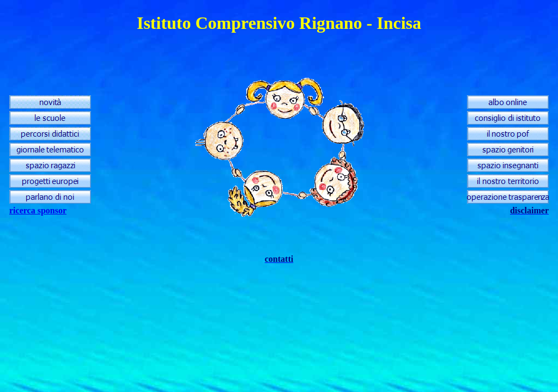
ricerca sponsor (38, 210)
